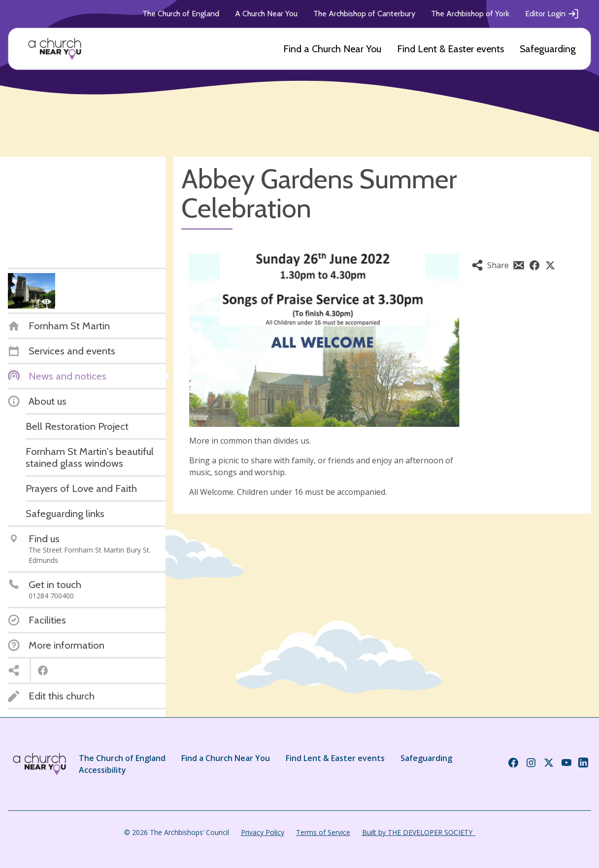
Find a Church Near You (332, 49)
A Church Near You (266, 14)
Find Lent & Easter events (450, 49)
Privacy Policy (263, 832)
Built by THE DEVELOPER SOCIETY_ (419, 832)
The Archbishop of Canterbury (364, 14)
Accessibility (102, 770)
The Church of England (181, 14)
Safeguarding (548, 49)
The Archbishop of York (470, 14)
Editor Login (552, 14)
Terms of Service (323, 832)
